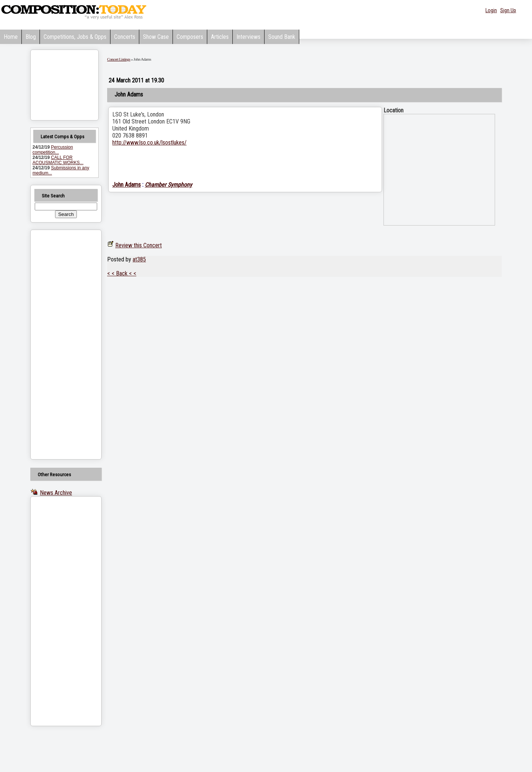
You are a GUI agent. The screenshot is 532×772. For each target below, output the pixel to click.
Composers (190, 37)
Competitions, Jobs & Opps (75, 37)
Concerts (125, 37)
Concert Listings (119, 59)
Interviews (248, 37)
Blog (31, 37)
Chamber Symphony (168, 185)
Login (491, 10)
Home (11, 37)
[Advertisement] (57, 345)
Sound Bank (282, 37)
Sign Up (508, 10)
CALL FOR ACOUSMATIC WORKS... (58, 160)
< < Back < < (122, 273)
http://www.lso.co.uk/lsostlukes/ (149, 143)
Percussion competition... (53, 150)
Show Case (156, 37)
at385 (139, 259)
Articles (220, 37)
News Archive (56, 493)
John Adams (127, 185)
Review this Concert (139, 245)
